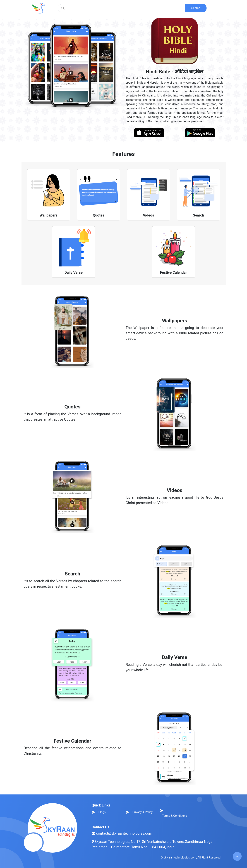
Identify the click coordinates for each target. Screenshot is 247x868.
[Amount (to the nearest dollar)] (126, 8)
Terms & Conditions (175, 816)
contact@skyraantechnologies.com (124, 833)
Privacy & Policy (142, 812)
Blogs (102, 812)
